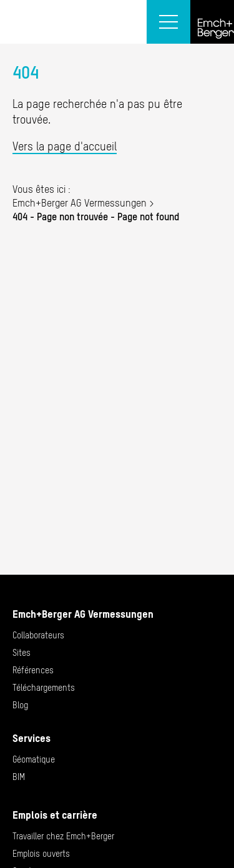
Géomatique (34, 759)
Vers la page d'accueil (65, 146)
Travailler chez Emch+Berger (63, 836)
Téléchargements (44, 688)
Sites (22, 653)
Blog (20, 705)
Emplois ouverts (41, 854)
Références (33, 670)
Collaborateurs (38, 635)
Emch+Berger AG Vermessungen (80, 203)
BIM (19, 777)
